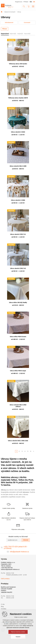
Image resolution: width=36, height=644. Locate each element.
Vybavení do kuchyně (10, 12)
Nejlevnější (13, 34)
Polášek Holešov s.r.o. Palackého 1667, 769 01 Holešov (8, 564)
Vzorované (27, 22)
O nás (3, 604)
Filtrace (5, 29)
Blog (2, 607)
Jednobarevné (9, 22)
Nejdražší (20, 34)
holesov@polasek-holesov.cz (10, 569)
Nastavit (18, 637)
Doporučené (5, 34)
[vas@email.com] (14, 540)
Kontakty (4, 609)
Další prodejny (5, 579)
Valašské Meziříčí (7, 592)
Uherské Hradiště (7, 589)
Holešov (4, 590)
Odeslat (26, 540)
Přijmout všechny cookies (18, 632)
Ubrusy (19, 12)
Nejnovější (27, 34)
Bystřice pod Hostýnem (8, 587)
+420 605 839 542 (7, 568)
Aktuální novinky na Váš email (18, 537)
